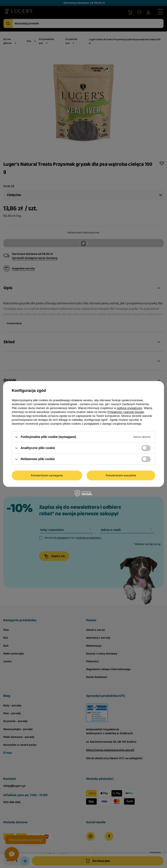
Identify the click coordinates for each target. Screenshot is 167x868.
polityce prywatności (129, 408)
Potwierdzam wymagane (47, 475)
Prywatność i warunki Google (126, 412)
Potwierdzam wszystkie (121, 475)
